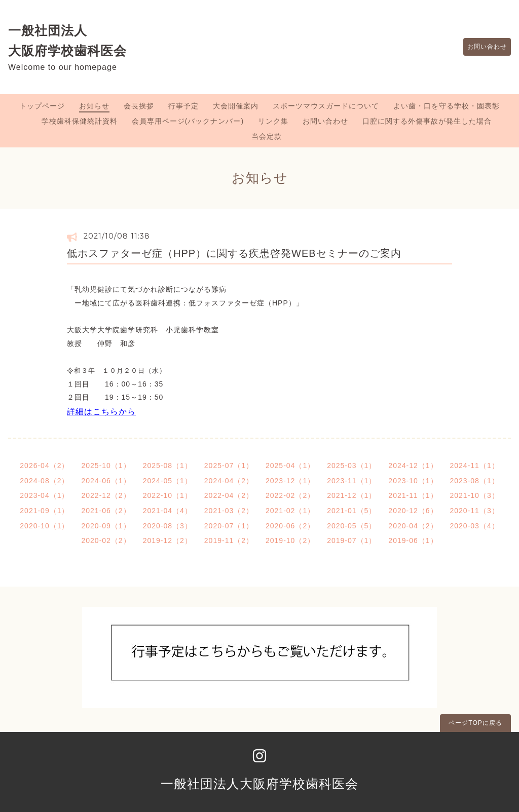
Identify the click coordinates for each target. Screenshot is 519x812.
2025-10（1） (106, 466)
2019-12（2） (168, 540)
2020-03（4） (475, 526)
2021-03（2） (229, 511)
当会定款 (267, 136)
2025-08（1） (168, 466)
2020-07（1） (229, 526)
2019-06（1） (413, 540)
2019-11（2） (229, 540)
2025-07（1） (229, 466)
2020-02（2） (106, 540)
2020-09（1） (106, 526)
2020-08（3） (168, 526)
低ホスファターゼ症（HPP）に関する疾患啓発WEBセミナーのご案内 (234, 253)
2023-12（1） (290, 481)
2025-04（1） (290, 466)
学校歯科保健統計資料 (80, 121)
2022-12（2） (106, 495)
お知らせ (94, 106)
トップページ (42, 106)
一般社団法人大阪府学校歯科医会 (259, 784)
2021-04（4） (168, 511)
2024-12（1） (413, 466)
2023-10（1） (413, 481)
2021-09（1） (44, 511)
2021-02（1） (290, 511)
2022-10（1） (168, 495)
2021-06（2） (106, 511)
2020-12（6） (413, 511)
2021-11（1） (413, 495)
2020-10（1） (44, 526)
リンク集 (273, 121)
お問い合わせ (482, 47)
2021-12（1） (351, 495)
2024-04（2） (229, 481)
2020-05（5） (351, 526)
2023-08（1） (475, 481)
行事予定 (183, 106)
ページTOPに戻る (475, 723)
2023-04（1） (44, 495)
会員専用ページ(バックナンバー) (188, 121)
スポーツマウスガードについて (326, 106)
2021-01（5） (351, 511)
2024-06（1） (106, 481)
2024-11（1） (475, 466)
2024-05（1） (168, 481)
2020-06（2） (290, 526)
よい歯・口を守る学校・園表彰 (447, 106)
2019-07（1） (351, 540)
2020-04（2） (413, 526)
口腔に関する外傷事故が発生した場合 (427, 121)
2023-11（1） (351, 481)
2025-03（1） (351, 466)
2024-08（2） (44, 481)
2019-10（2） (290, 540)
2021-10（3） (475, 495)
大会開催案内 (236, 106)
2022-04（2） (229, 495)
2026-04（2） (44, 466)
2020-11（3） (475, 511)
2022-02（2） (290, 495)
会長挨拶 (139, 106)
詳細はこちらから (101, 412)
